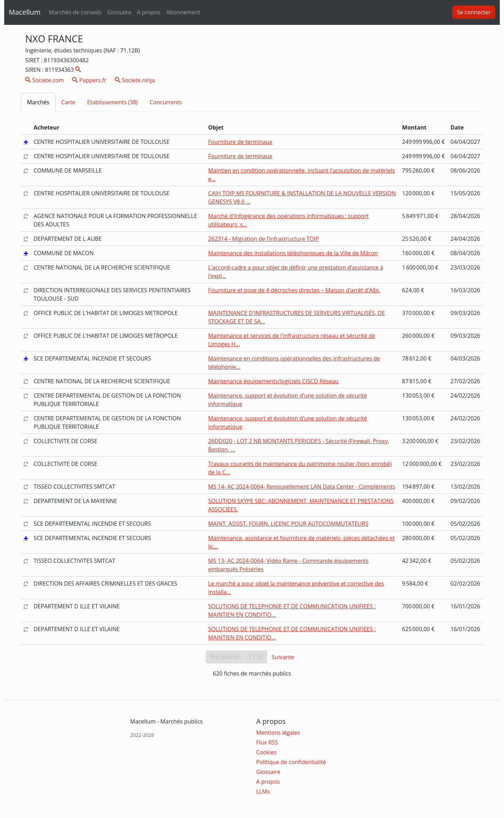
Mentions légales (278, 733)
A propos (149, 12)
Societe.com (44, 80)
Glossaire (119, 12)
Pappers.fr (89, 80)
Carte (68, 102)
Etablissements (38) (112, 102)
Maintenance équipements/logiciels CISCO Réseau (273, 381)
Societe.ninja (135, 80)
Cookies (266, 752)
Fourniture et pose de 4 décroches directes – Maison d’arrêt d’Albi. (294, 290)
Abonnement (183, 12)
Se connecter (474, 12)
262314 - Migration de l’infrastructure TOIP (264, 239)
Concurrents (166, 102)
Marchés (38, 102)
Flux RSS (267, 742)
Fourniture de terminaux (240, 142)
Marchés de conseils (75, 12)
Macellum (25, 12)
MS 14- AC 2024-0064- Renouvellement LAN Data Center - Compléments (302, 487)
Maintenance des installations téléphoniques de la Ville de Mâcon (293, 253)
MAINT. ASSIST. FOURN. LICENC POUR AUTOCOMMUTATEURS (288, 524)
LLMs (263, 791)
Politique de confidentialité (291, 762)
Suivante (283, 657)
